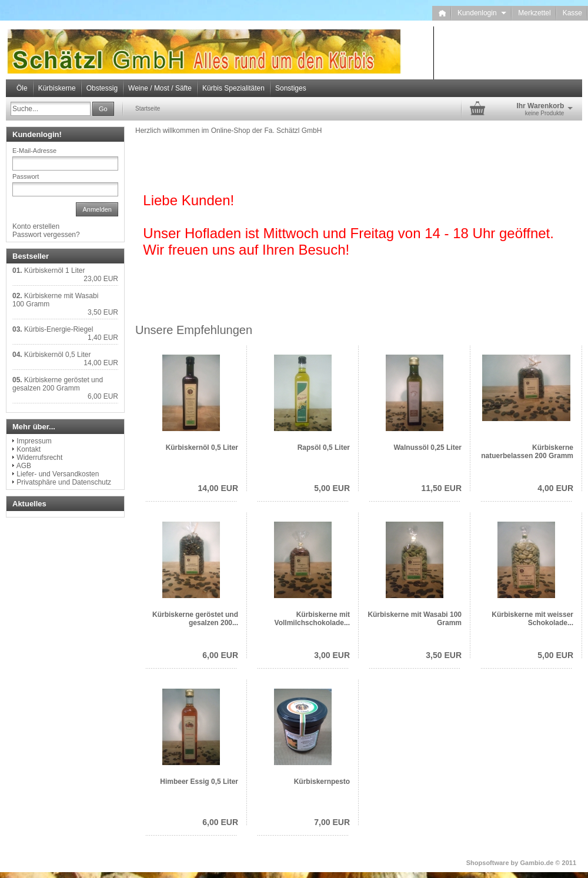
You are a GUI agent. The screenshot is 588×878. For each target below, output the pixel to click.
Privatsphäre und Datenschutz (64, 482)
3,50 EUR (444, 655)
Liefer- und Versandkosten (58, 474)
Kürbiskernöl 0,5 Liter (202, 448)
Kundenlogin (482, 13)
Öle (22, 88)
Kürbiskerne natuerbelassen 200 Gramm (527, 452)
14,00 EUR (218, 488)
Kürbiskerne (57, 88)
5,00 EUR (332, 488)
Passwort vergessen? (46, 235)
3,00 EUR (332, 655)
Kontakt (29, 449)
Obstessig (102, 88)
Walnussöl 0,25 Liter (427, 448)
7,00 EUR (332, 822)
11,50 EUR (442, 488)
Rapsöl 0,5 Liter (324, 448)
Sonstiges (291, 88)
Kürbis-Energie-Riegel (59, 329)
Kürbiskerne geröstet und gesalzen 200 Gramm (58, 384)
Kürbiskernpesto (322, 782)
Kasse (572, 13)
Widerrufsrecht (39, 458)
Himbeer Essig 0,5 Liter (199, 782)
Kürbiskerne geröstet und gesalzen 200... (195, 619)
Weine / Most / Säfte (160, 88)
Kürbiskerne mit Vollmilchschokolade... (312, 619)
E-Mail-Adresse (34, 151)
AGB (24, 466)
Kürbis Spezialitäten (233, 88)
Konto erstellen (36, 226)
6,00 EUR (220, 655)
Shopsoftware (488, 863)
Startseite (148, 109)
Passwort (26, 176)
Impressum (34, 441)
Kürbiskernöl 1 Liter (54, 271)
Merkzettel (534, 13)
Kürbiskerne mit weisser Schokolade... (532, 619)
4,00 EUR (555, 488)
